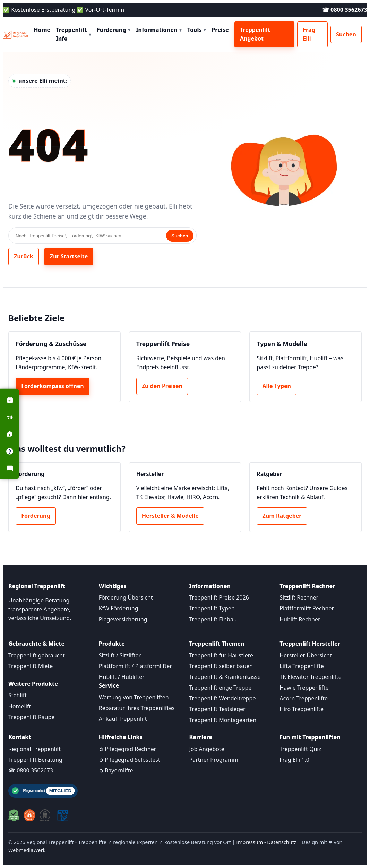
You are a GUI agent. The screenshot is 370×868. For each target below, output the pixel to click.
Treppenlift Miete (31, 666)
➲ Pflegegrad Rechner (128, 749)
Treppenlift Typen (212, 608)
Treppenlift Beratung (35, 760)
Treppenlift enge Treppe (221, 688)
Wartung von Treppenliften (134, 697)
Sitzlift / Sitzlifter (120, 655)
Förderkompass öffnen (53, 386)
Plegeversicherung (123, 619)
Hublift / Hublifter (122, 677)
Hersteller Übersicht (306, 655)
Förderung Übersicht (126, 597)
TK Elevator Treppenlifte (311, 677)
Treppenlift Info (74, 34)
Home (42, 30)
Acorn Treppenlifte (304, 698)
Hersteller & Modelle (170, 516)
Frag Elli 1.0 (294, 760)
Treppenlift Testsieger (217, 709)
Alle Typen (277, 386)
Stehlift (18, 695)
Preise (220, 30)
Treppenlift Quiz (300, 749)
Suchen (346, 34)
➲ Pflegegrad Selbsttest (130, 760)
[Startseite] (15, 35)
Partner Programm (214, 760)
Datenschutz (282, 842)
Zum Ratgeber (282, 516)
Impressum (249, 842)
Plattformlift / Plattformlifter (135, 666)
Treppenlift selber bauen (221, 666)
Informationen (159, 30)
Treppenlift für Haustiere (221, 655)
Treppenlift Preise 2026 (219, 597)
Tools (197, 30)
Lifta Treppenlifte (302, 666)
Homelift (20, 706)
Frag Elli (309, 34)
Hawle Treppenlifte (304, 688)
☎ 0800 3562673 (345, 10)
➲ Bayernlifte (116, 770)
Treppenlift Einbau (213, 619)
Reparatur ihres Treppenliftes (137, 708)
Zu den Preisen (162, 386)
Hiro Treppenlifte (302, 709)
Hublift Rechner (300, 619)
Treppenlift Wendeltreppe (223, 698)
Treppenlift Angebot (255, 34)
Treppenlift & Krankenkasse (225, 677)
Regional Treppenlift (35, 749)
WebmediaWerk (27, 850)
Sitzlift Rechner (299, 597)
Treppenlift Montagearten (223, 720)
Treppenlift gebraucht (37, 655)
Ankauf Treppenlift (123, 719)
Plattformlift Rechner (307, 608)
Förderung (114, 30)
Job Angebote (207, 749)
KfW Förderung (119, 608)
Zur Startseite (69, 256)
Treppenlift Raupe (31, 717)
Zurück (23, 256)
